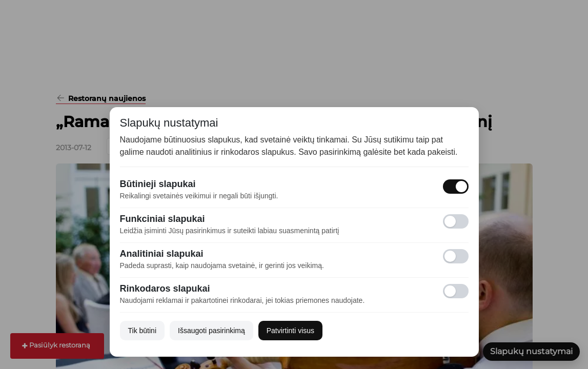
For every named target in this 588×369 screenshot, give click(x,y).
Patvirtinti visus (290, 331)
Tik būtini (143, 331)
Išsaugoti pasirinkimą (211, 331)
